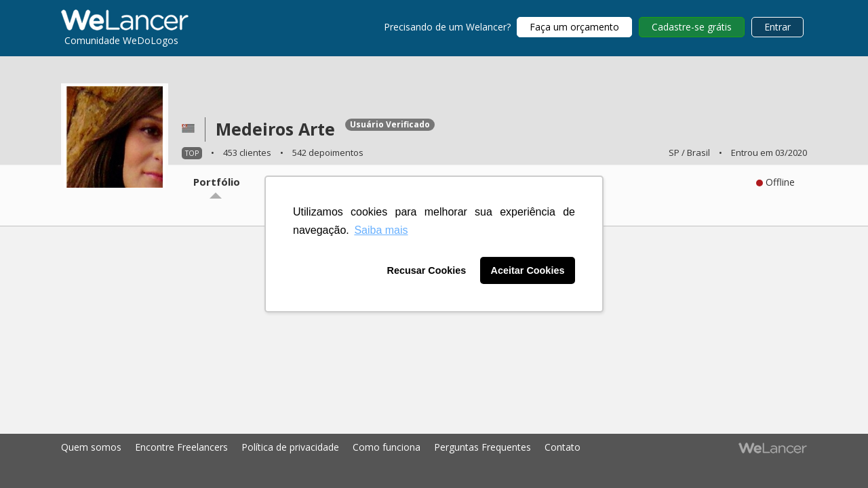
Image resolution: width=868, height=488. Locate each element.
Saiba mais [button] (381, 230)
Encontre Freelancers (181, 447)
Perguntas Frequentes (482, 447)
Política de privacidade (290, 447)
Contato (563, 447)
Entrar (777, 27)
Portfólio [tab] (217, 182)
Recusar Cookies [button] (427, 270)
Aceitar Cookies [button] (528, 270)
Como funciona (387, 447)
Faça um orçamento (574, 27)
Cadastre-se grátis (692, 27)
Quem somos (91, 447)
